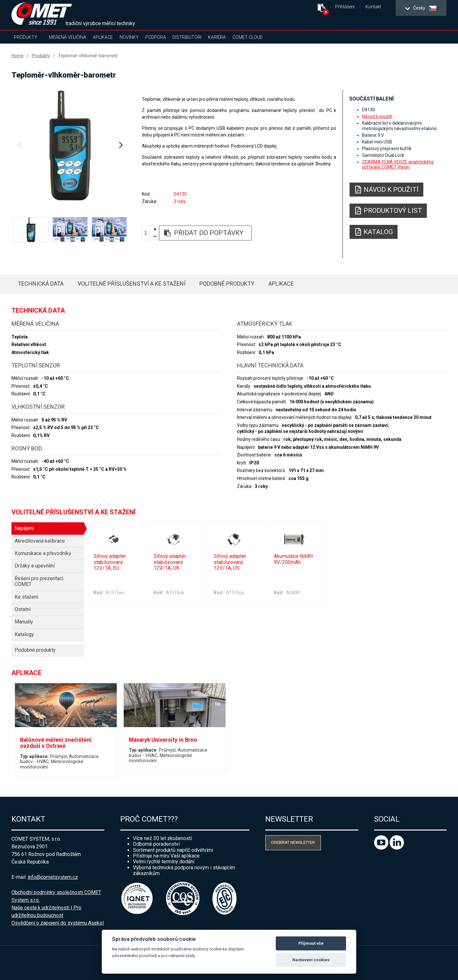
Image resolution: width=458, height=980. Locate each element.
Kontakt (373, 7)
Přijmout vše (311, 943)
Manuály (24, 622)
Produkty (26, 37)
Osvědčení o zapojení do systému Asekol (58, 923)
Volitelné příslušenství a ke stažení (132, 284)
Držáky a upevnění (35, 566)
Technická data (41, 284)
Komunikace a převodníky (43, 553)
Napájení (24, 528)
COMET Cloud (248, 37)
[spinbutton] (148, 233)
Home (17, 56)
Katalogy (24, 634)
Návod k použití (377, 116)
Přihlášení (345, 7)
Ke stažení (26, 597)
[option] (70, 145)
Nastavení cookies (311, 960)
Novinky (129, 37)
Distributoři (187, 37)
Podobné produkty (227, 284)
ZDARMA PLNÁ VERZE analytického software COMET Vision (398, 164)
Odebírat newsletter (293, 842)
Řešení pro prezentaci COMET (39, 581)
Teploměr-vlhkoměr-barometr (88, 56)
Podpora (156, 37)
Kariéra (217, 37)
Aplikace (103, 37)
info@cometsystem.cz (53, 877)
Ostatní (23, 609)
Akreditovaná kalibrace (40, 541)
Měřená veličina (68, 37)
